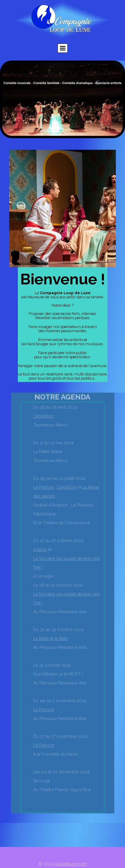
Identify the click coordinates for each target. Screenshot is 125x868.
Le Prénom (44, 487)
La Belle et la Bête (50, 638)
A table (40, 550)
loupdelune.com (71, 864)
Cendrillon (43, 416)
